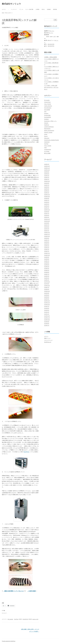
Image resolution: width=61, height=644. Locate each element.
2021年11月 (47, 219)
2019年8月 (47, 259)
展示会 (43, 9)
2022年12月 (47, 210)
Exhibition (46, 119)
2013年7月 (47, 325)
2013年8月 (47, 324)
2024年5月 (47, 187)
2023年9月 (47, 198)
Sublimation (47, 142)
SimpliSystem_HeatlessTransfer (52, 140)
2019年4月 (47, 267)
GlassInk (46, 123)
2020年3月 (47, 248)
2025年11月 (47, 168)
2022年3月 (47, 217)
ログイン (46, 336)
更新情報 (55, 9)
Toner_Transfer (48, 146)
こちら (53, 31)
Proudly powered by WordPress (9, 641)
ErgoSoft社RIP (48, 117)
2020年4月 (47, 246)
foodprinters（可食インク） (51, 121)
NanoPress (26, 452)
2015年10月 (47, 291)
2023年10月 (47, 197)
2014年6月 (47, 308)
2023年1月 (47, 208)
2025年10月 (47, 170)
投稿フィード (47, 338)
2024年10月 (47, 181)
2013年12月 (47, 316)
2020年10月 (47, 236)
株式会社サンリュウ (11, 4)
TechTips (16, 619)
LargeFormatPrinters (49, 127)
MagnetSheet (47, 129)
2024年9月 (47, 183)
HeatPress (47, 125)
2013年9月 (47, 322)
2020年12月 (47, 233)
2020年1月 (47, 251)
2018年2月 (47, 278)
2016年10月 (47, 286)
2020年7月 (47, 240)
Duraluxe (46, 113)
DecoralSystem (48, 108)
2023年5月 (47, 204)
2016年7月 (47, 288)
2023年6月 (47, 202)
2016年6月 (47, 289)
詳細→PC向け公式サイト (7, 13)
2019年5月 (47, 265)
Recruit (46, 136)
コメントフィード (48, 340)
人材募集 (37, 9)
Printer (46, 134)
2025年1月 (47, 179)
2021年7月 (47, 225)
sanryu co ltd (35, 619)
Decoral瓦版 (47, 110)
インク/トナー (14, 9)
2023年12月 (47, 195)
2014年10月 (47, 305)
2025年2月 (47, 178)
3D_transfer (10, 619)
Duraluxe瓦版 (47, 115)
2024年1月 (47, 193)
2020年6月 (47, 242)
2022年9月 (47, 212)
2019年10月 (47, 255)
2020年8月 (47, 238)
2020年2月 (47, 250)
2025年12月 (47, 166)
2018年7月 (47, 274)
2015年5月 (47, 299)
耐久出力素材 (47, 153)
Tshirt (45, 148)
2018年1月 (47, 280)
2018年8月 (47, 272)
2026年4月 (47, 164)
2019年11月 (47, 253)
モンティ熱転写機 (29, 9)
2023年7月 (47, 200)
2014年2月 (47, 312)
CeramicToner (47, 102)
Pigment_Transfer (48, 132)
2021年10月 (47, 221)
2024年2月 (47, 191)
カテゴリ (4, 9)
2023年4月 (47, 206)
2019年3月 (47, 269)
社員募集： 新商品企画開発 (51, 57)
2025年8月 (47, 172)
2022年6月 (47, 215)
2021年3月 (47, 227)
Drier (45, 112)
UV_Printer (47, 151)
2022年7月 (47, 214)
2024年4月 (47, 189)
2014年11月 (47, 303)
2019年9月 (47, 257)
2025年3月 (47, 176)
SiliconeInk (47, 138)
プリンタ (21, 9)
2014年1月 (47, 314)
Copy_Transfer (48, 104)
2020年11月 (47, 234)
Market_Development (49, 131)
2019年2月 (47, 270)
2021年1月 (47, 231)
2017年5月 (47, 284)
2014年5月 (47, 310)
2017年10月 (47, 282)
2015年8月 (47, 295)
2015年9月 (47, 293)
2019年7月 (47, 261)
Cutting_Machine (48, 106)
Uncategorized (48, 150)
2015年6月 (47, 297)
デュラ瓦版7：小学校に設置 (51, 86)
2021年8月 (47, 223)
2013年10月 (47, 320)
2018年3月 (47, 276)
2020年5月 (47, 244)
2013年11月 (47, 318)
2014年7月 (47, 306)
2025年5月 (47, 174)
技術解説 (49, 9)
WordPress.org (48, 342)
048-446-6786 (51, 44)
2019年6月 (47, 263)
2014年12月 (47, 301)
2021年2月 (47, 229)
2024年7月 (47, 185)
